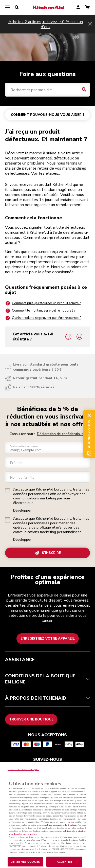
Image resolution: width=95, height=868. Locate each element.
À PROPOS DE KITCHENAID (48, 698)
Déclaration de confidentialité (61, 434)
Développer (22, 511)
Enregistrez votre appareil (48, 639)
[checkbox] (8, 491)
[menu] (8, 8)
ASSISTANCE (48, 660)
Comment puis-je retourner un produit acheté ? (47, 240)
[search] (17, 8)
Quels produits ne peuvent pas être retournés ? (43, 318)
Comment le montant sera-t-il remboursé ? (40, 311)
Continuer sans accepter (23, 775)
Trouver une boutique (31, 719)
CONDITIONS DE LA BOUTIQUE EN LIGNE (48, 679)
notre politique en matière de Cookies (57, 831)
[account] (78, 8)
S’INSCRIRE (48, 553)
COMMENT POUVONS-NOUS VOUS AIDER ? (48, 115)
